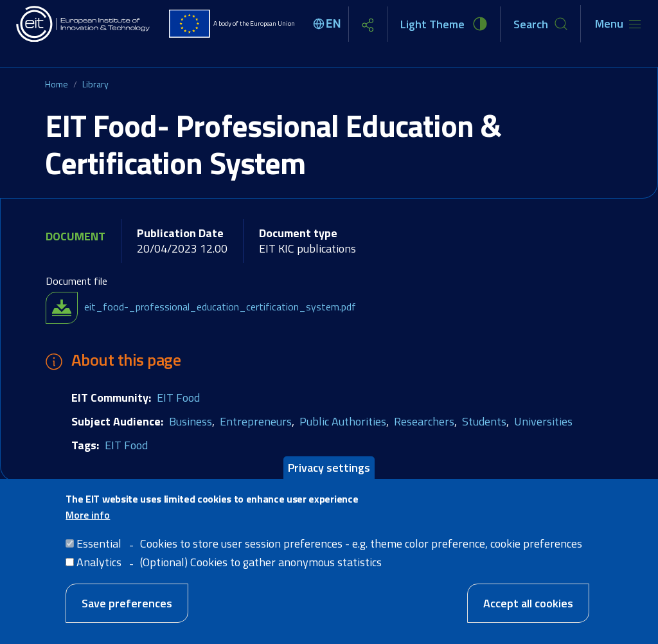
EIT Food (178, 398)
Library (95, 84)
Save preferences (127, 612)
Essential (99, 552)
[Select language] (329, 24)
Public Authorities (343, 421)
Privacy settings (329, 476)
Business (191, 421)
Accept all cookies (528, 612)
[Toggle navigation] (618, 24)
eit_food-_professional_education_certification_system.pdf (220, 307)
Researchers (424, 421)
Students (484, 421)
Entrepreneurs (256, 421)
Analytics (99, 571)
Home (57, 84)
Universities (543, 421)
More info (88, 524)
